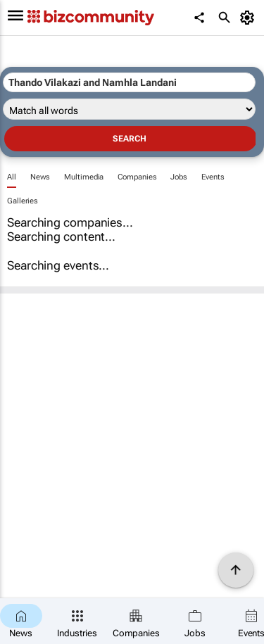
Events (213, 177)
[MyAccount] (250, 18)
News (40, 177)
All (12, 177)
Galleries (23, 201)
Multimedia (84, 177)
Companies (137, 177)
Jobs (179, 177)
